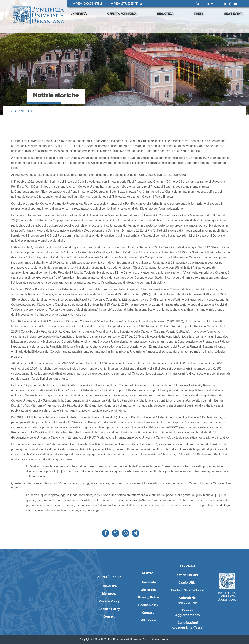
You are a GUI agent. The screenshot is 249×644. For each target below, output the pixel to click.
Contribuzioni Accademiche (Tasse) (187, 625)
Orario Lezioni (187, 575)
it (208, 4)
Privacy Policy (109, 601)
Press (199, 14)
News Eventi (233, 14)
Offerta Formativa (122, 14)
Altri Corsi (148, 620)
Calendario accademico (187, 600)
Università (78, 14)
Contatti (109, 617)
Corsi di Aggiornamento (187, 613)
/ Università (24, 111)
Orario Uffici (187, 583)
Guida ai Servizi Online (187, 590)
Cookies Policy (109, 609)
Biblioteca (165, 14)
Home (10, 111)
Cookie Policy (148, 605)
